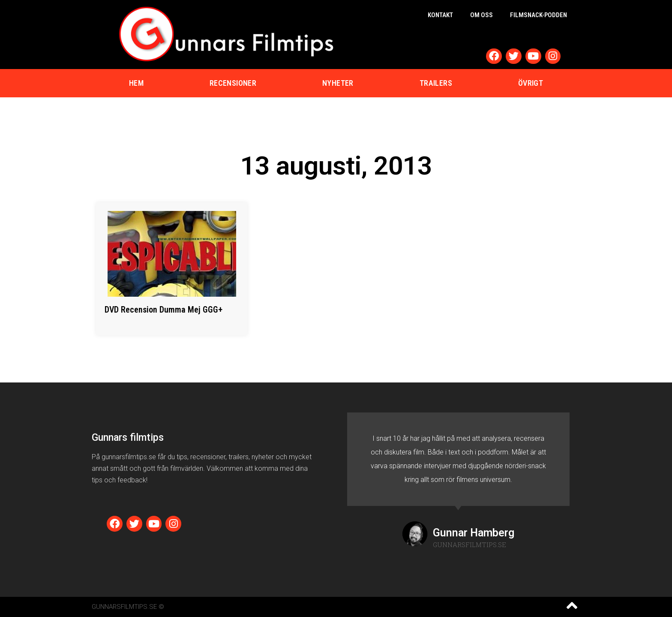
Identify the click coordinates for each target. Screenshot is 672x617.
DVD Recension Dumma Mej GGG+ (163, 310)
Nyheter (338, 83)
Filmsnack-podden (538, 15)
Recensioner (233, 83)
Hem (136, 83)
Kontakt (440, 15)
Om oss (481, 15)
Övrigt (531, 83)
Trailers (436, 83)
